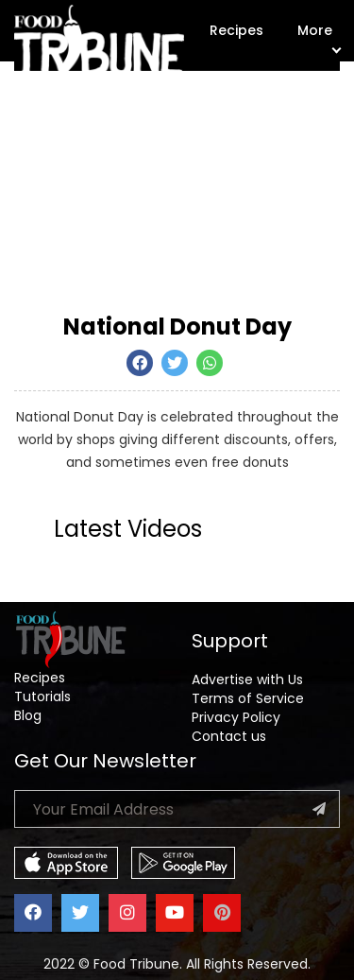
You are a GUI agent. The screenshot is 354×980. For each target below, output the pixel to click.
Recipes (236, 30)
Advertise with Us (247, 679)
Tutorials (42, 696)
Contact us (229, 736)
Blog (28, 715)
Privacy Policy (236, 717)
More (319, 36)
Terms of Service (248, 698)
